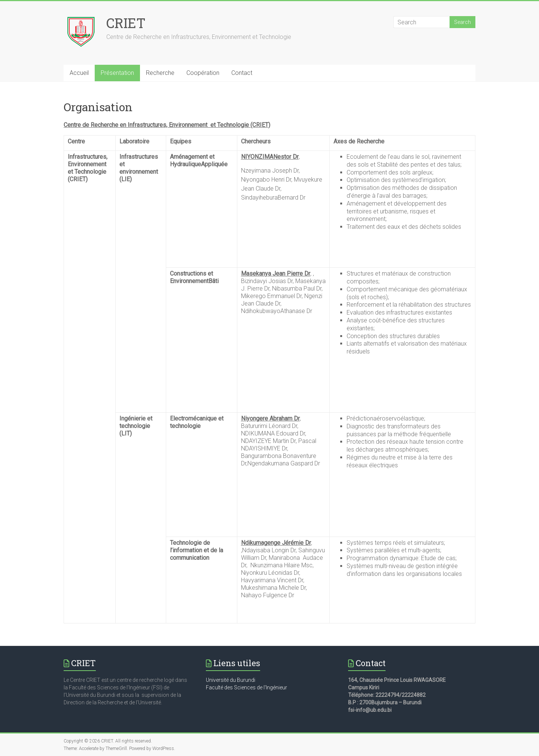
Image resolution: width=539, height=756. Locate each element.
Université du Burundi (231, 680)
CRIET (126, 23)
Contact (242, 73)
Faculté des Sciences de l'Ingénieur (246, 687)
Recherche (160, 73)
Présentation (117, 73)
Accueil (79, 73)
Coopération (203, 73)
